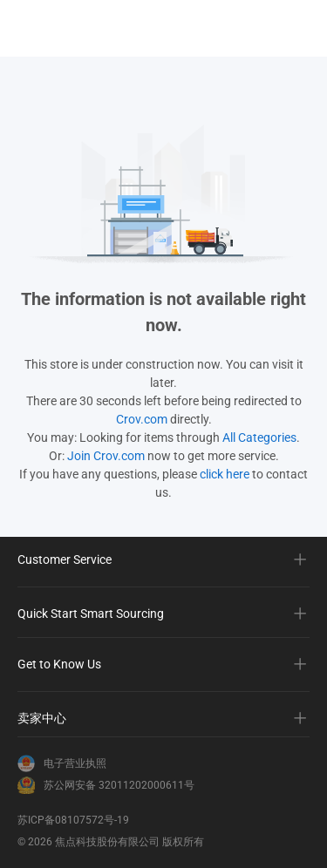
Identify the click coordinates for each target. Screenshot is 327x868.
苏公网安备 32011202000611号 (119, 785)
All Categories (259, 437)
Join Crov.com (106, 456)
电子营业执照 (75, 763)
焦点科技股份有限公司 (107, 842)
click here (225, 474)
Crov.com (142, 419)
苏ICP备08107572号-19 (73, 820)
